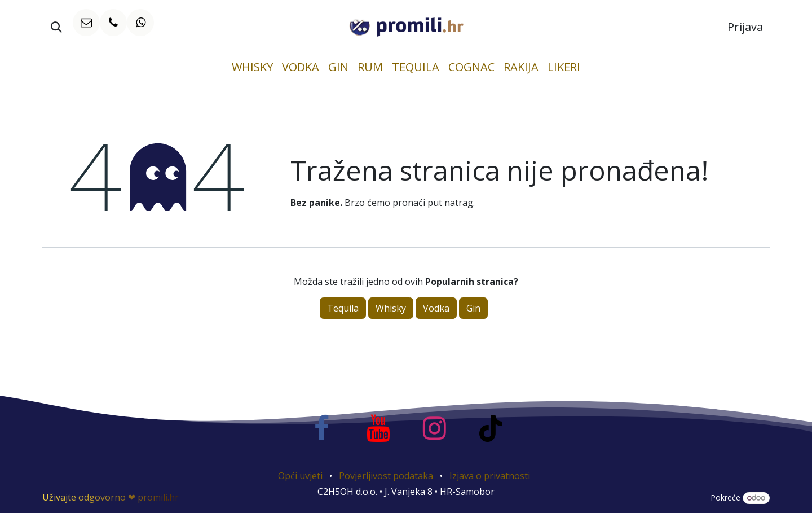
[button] (56, 27)
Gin (473, 308)
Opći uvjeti (300, 476)
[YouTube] (378, 428)
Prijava (745, 27)
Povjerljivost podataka (386, 476)
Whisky (391, 308)
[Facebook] (321, 428)
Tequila (343, 308)
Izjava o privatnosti (490, 476)
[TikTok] (491, 428)
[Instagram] (434, 428)
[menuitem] (252, 67)
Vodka (436, 308)
